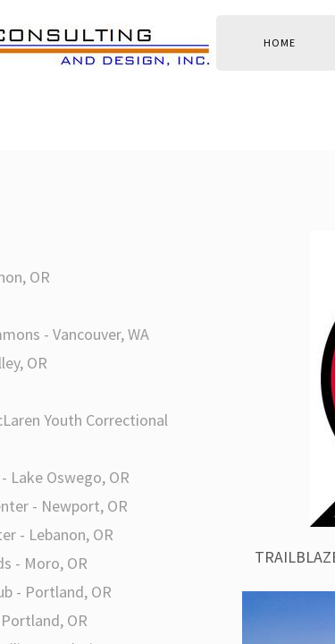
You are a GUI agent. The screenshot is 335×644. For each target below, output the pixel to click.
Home (280, 42)
